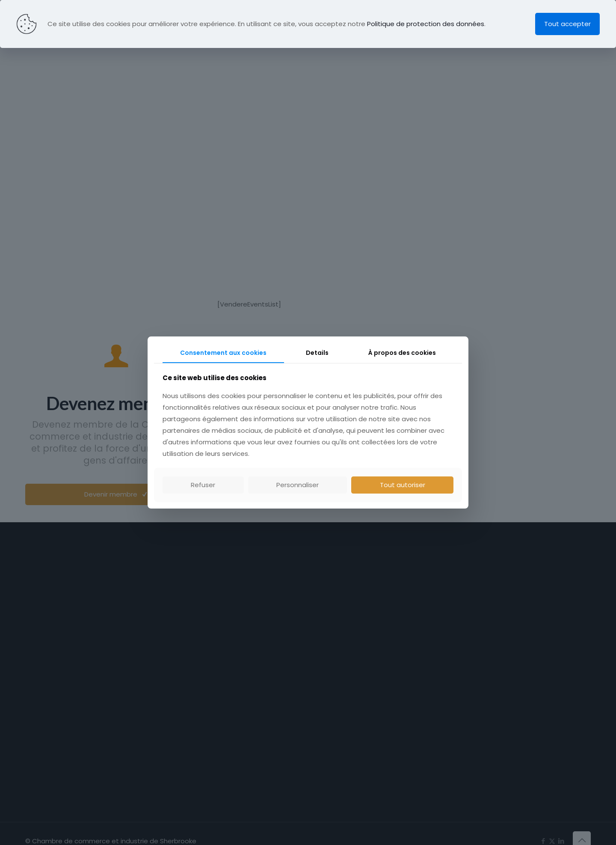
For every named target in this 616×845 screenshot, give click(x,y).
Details (317, 353)
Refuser (203, 485)
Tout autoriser (403, 485)
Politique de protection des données (426, 24)
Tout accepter (567, 24)
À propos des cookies (402, 353)
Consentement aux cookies (223, 353)
